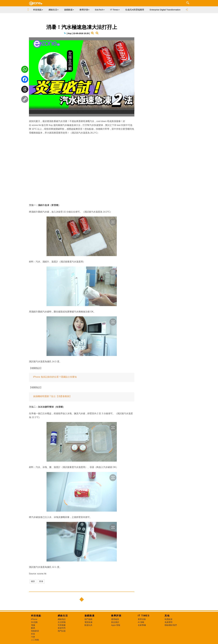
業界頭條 (142, 619)
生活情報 (62, 622)
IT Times (144, 616)
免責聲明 (169, 622)
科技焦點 (36, 616)
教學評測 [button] (84, 10)
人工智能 (35, 640)
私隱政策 (169, 619)
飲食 (41, 581)
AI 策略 (141, 622)
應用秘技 (115, 619)
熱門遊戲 (88, 619)
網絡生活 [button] (54, 10)
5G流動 (34, 622)
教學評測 (116, 616)
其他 (167, 616)
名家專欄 (142, 625)
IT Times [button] (115, 10)
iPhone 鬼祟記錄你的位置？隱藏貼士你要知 (55, 377)
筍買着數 (62, 625)
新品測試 (115, 622)
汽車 (33, 637)
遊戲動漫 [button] (69, 10)
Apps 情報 (116, 625)
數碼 (33, 628)
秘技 (33, 581)
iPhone (34, 619)
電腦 (33, 625)
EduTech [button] (100, 10)
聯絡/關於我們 (171, 625)
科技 (33, 634)
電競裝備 (88, 622)
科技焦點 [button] (38, 10)
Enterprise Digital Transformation (165, 10)
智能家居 (35, 631)
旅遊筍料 (62, 628)
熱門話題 (62, 631)
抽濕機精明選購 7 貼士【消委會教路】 (52, 396)
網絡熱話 (62, 619)
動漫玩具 (88, 625)
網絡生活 (63, 616)
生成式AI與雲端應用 (135, 10)
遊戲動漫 (90, 616)
